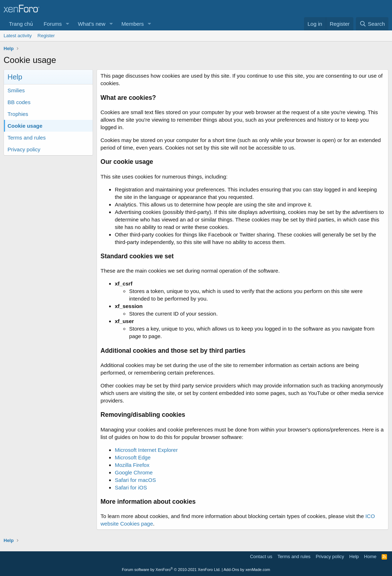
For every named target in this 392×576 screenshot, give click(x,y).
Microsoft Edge (133, 457)
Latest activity (18, 36)
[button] (68, 24)
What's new (92, 24)
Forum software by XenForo (171, 570)
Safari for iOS (131, 487)
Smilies (16, 90)
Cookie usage (25, 126)
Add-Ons (231, 570)
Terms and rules (27, 138)
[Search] (372, 24)
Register (46, 36)
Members (133, 24)
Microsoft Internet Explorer (146, 450)
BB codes (19, 102)
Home (370, 557)
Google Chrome (134, 472)
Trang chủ (21, 24)
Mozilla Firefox (132, 465)
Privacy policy (24, 149)
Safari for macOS (135, 480)
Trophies (18, 114)
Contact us (261, 557)
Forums (53, 24)
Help (354, 557)
